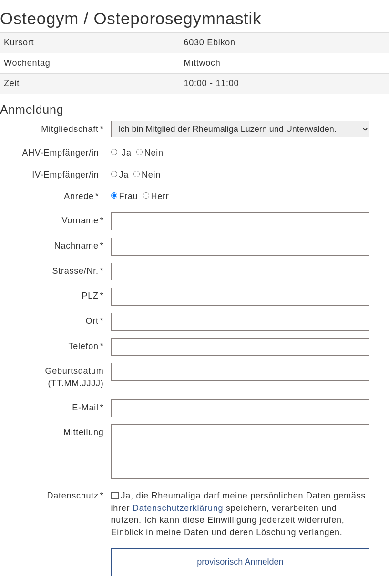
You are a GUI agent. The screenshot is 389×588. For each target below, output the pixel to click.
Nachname (77, 246)
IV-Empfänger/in (65, 175)
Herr (156, 196)
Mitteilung (84, 432)
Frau (125, 196)
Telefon (83, 346)
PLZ (90, 296)
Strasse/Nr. (76, 271)
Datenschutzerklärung (178, 508)
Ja (121, 153)
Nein (150, 153)
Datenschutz (72, 496)
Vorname (80, 220)
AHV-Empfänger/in (60, 153)
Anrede (79, 196)
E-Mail (85, 408)
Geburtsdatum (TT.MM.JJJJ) (74, 377)
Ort (92, 321)
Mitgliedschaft (70, 129)
